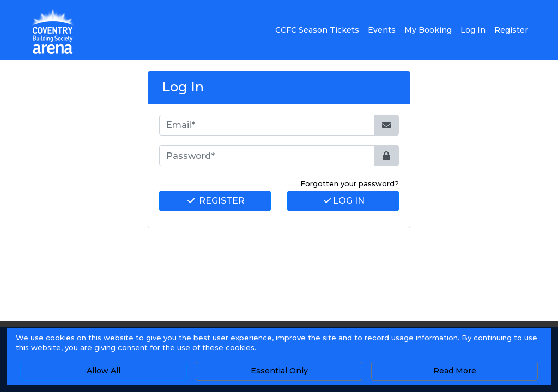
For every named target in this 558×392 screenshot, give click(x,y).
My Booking (428, 30)
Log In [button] (473, 30)
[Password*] (267, 156)
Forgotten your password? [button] (350, 183)
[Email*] (267, 125)
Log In (343, 201)
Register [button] (511, 30)
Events (382, 30)
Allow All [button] (104, 371)
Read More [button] (455, 371)
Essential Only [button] (279, 371)
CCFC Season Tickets (317, 30)
